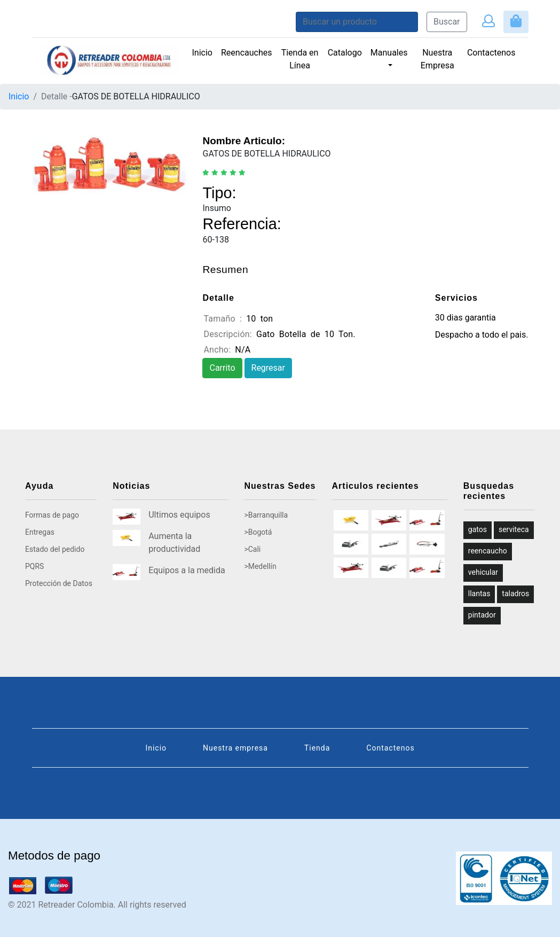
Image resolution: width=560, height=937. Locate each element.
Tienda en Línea (300, 59)
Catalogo (345, 53)
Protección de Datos (59, 583)
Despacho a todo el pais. (482, 335)
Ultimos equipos (179, 515)
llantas (479, 594)
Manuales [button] (389, 53)
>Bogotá (258, 532)
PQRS (34, 566)
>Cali (252, 549)
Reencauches (249, 52)
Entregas (40, 532)
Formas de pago (52, 515)
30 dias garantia (466, 318)
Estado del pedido (55, 549)
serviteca (514, 529)
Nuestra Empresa (437, 59)
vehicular (483, 572)
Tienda (317, 748)
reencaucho (488, 551)
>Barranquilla (266, 515)
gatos (478, 529)
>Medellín (260, 566)
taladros (515, 594)
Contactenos (491, 53)
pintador (482, 615)
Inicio (202, 53)
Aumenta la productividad (174, 542)
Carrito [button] (222, 368)
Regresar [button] (268, 368)
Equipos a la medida (187, 570)
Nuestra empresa (235, 748)
